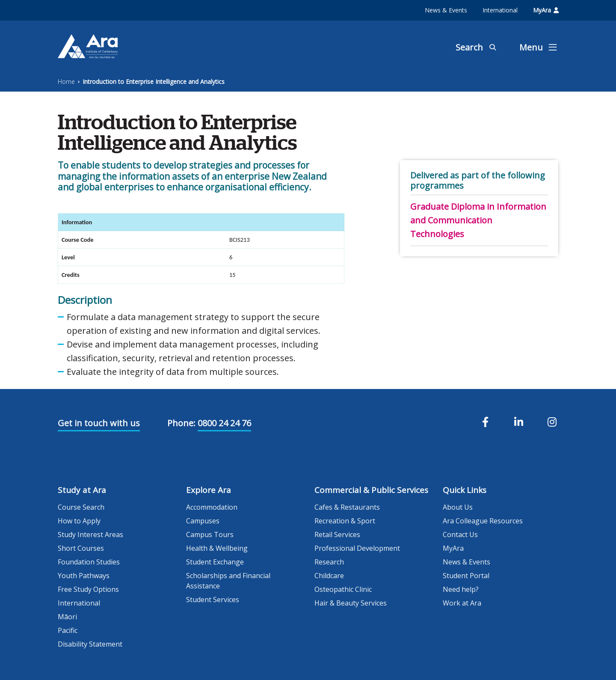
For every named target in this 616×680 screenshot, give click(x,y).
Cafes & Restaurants (347, 507)
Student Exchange (215, 562)
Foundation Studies (89, 562)
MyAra (546, 10)
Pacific (68, 630)
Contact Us (460, 534)
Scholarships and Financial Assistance (228, 581)
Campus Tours (210, 534)
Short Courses (81, 548)
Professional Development (357, 548)
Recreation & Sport (345, 521)
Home (66, 82)
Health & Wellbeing (217, 548)
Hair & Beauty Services (351, 603)
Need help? (461, 589)
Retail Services (337, 534)
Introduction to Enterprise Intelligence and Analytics (154, 82)
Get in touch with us (99, 423)
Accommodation (212, 507)
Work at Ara (462, 603)
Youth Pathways (84, 576)
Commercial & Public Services (371, 490)
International (500, 10)
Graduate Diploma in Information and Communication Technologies (478, 220)
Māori (67, 617)
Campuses (203, 521)
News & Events (446, 10)
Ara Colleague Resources (483, 521)
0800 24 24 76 (224, 423)
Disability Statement (90, 644)
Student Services (213, 600)
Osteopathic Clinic (343, 589)
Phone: (181, 423)
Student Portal (466, 576)
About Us (458, 507)
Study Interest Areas (90, 534)
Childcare (329, 576)
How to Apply (79, 521)
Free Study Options (88, 589)
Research (329, 562)
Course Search (81, 507)
